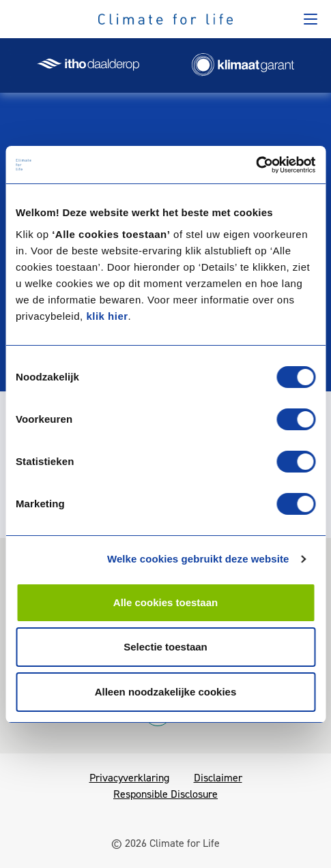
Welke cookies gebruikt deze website (198, 559)
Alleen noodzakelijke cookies (166, 692)
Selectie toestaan (165, 647)
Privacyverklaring (129, 778)
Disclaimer (218, 778)
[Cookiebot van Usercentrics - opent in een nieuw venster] (256, 165)
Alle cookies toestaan (165, 602)
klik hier (107, 316)
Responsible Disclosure (165, 794)
